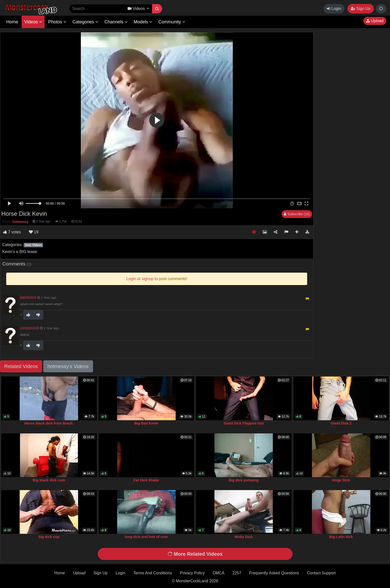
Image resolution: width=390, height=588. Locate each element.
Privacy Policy (193, 573)
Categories (85, 22)
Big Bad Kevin (146, 423)
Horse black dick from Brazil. (49, 423)
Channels (116, 22)
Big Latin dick (341, 537)
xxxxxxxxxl (30, 328)
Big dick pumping (244, 480)
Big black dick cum (49, 480)
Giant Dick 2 (341, 423)
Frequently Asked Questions (274, 573)
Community (172, 22)
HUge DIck (341, 480)
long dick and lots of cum (146, 537)
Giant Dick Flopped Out (244, 423)
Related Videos (21, 366)
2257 (237, 573)
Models (143, 22)
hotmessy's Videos (68, 366)
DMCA (219, 573)
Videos (33, 22)
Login (334, 9)
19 (34, 232)
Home (12, 22)
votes (12, 232)
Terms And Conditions (153, 573)
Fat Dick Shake (146, 480)
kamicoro (28, 297)
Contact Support (321, 573)
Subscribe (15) (297, 214)
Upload (375, 21)
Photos (57, 22)
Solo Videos (33, 245)
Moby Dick (244, 537)
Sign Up (361, 9)
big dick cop (49, 537)
